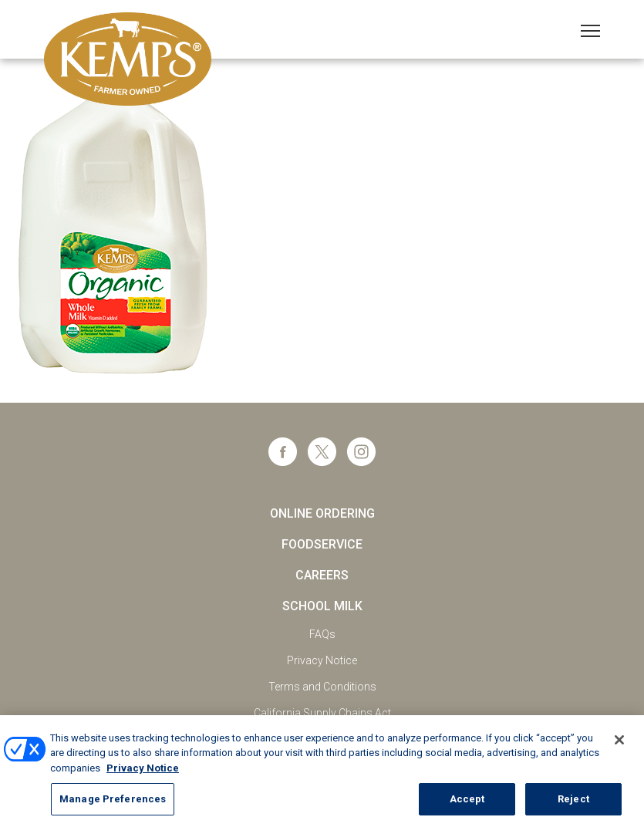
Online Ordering (322, 513)
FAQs (322, 634)
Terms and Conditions (322, 687)
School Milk (322, 606)
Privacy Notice (322, 660)
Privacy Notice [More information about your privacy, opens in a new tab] (143, 774)
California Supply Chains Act (322, 713)
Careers (322, 575)
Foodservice (322, 544)
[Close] (619, 746)
